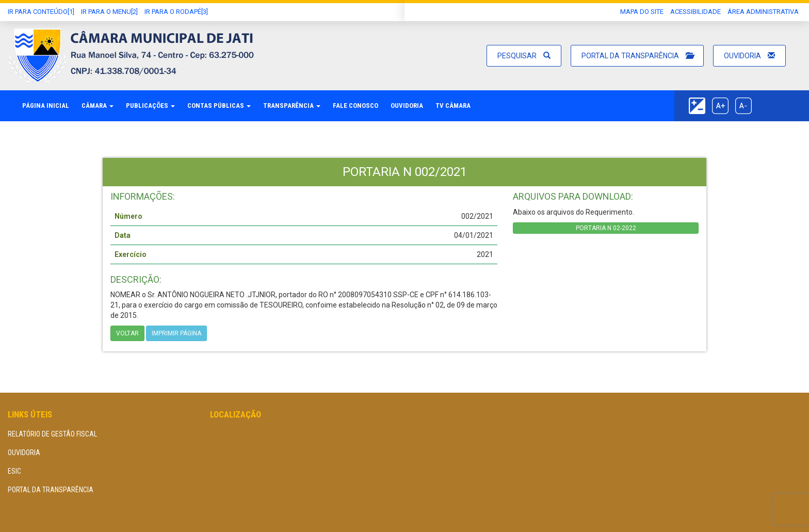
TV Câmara (453, 106)
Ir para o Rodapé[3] (176, 12)
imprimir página (176, 333)
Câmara (98, 106)
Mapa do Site (642, 12)
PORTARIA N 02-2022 (606, 228)
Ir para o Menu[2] (109, 12)
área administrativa (763, 12)
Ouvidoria (749, 56)
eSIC (14, 471)
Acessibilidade (695, 12)
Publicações (150, 106)
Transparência (292, 106)
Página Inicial (46, 106)
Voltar (127, 333)
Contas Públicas (219, 106)
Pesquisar (524, 56)
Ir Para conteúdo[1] (41, 12)
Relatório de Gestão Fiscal (52, 434)
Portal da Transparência (637, 56)
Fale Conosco (355, 106)
